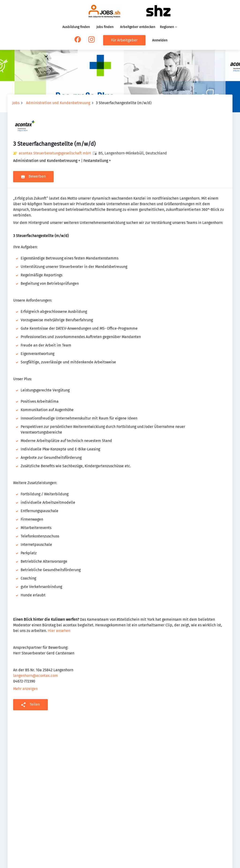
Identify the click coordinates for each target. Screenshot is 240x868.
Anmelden (160, 40)
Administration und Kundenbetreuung (58, 103)
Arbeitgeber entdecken (138, 27)
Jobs (16, 103)
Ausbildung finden (76, 27)
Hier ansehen (59, 631)
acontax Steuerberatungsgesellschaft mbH (55, 153)
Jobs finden (105, 27)
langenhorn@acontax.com (36, 676)
